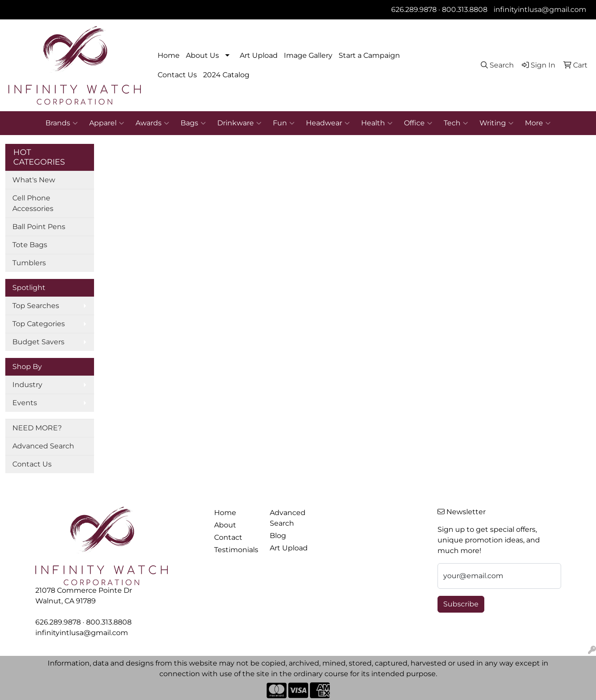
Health (377, 123)
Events (25, 403)
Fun (284, 123)
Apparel (107, 123)
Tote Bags (30, 245)
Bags (193, 123)
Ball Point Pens (39, 227)
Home (169, 55)
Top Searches (36, 306)
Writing (496, 123)
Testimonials (236, 550)
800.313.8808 (465, 9)
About (225, 525)
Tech (456, 123)
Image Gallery (308, 55)
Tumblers (29, 263)
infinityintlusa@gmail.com (540, 9)
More (538, 123)
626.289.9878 (414, 9)
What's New (34, 180)
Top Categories (39, 324)
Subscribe (461, 604)
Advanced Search (43, 446)
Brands (62, 123)
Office (418, 123)
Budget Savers (38, 342)
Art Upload (259, 55)
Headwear (328, 123)
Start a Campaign (369, 55)
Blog (278, 536)
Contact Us (177, 75)
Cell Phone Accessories (33, 203)
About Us (202, 55)
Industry (27, 385)
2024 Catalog (226, 75)
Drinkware (239, 123)
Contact (228, 537)
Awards (152, 123)
